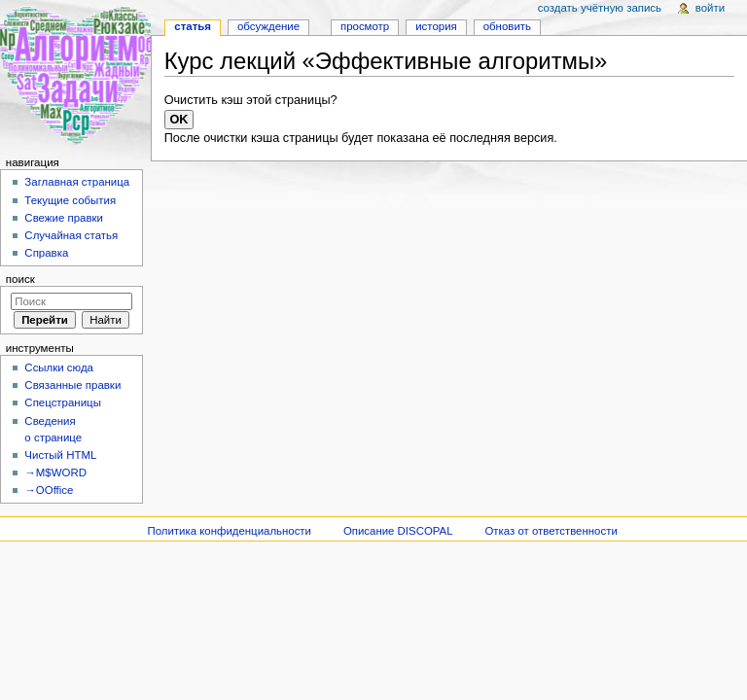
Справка (46, 253)
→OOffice (49, 490)
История (436, 26)
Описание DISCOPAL (398, 531)
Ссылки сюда (59, 367)
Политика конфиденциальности (229, 531)
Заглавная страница (77, 182)
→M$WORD (55, 472)
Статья (193, 26)
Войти (710, 8)
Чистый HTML (60, 455)
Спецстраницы (63, 402)
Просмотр (365, 26)
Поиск (20, 279)
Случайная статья (71, 235)
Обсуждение (268, 26)
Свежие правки (64, 218)
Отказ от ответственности (551, 531)
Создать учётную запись (600, 8)
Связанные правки (72, 385)
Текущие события (70, 200)
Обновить (507, 26)
